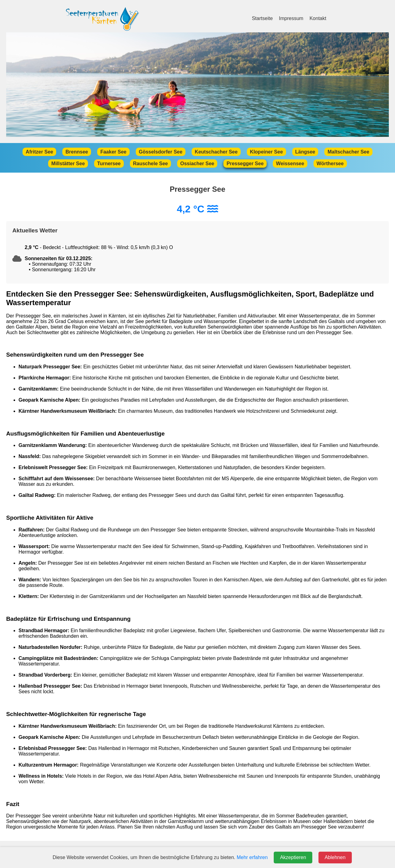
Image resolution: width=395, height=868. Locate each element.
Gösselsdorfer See (161, 152)
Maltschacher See (348, 152)
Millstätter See (68, 164)
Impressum (291, 18)
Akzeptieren (293, 857)
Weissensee (290, 164)
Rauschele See (150, 164)
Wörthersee (330, 164)
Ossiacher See (197, 164)
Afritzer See (39, 152)
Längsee (305, 152)
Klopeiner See (266, 152)
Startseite (262, 18)
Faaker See (113, 152)
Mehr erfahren (252, 857)
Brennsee (77, 152)
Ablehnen (335, 857)
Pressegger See (245, 164)
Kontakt (318, 18)
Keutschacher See (216, 152)
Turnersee (109, 164)
